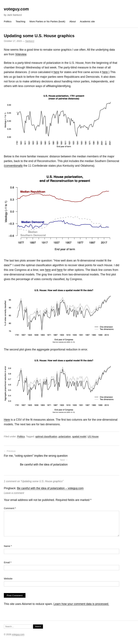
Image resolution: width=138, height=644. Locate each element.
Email (8, 562)
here (56, 72)
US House (93, 436)
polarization (65, 436)
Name (8, 546)
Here (7, 420)
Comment (10, 508)
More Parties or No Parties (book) (47, 21)
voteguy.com (16, 9)
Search (38, 627)
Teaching (21, 21)
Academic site (87, 21)
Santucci (30, 41)
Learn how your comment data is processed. (81, 604)
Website (8, 579)
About (73, 21)
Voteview (21, 54)
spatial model (79, 436)
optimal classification (46, 436)
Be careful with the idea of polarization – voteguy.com (50, 488)
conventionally (14, 166)
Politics (8, 21)
